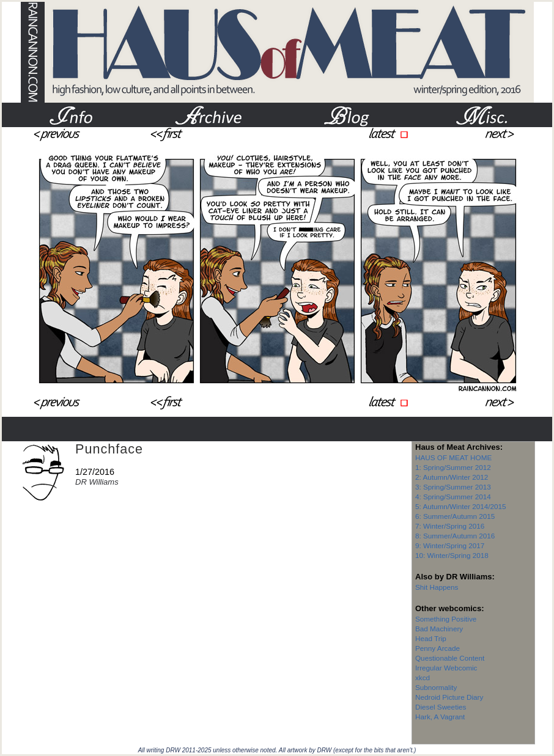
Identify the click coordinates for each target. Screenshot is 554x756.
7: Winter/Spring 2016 (450, 526)
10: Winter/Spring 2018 (452, 555)
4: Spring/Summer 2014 (453, 497)
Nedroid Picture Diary (449, 697)
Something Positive (446, 619)
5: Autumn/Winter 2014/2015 (461, 506)
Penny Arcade (438, 648)
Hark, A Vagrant (440, 717)
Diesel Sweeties (441, 707)
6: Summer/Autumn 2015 (455, 516)
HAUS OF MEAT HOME (453, 457)
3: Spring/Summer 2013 (453, 487)
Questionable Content (450, 658)
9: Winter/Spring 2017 (450, 545)
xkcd (423, 677)
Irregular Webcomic (446, 668)
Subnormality (436, 687)
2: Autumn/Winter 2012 (452, 477)
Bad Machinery (439, 629)
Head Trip (431, 638)
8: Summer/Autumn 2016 (455, 536)
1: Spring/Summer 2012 (453, 467)
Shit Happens (437, 587)
